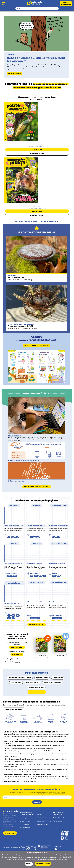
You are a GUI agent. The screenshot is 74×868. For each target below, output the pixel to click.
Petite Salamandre (25, 824)
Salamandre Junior (25, 827)
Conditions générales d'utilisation (42, 825)
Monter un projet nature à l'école (20, 678)
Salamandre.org (57, 815)
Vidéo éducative (16, 683)
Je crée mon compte (17, 647)
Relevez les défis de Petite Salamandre (37, 346)
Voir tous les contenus (37, 625)
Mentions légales (41, 818)
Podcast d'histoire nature (52, 683)
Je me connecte (17, 655)
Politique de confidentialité (44, 821)
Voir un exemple (60, 793)
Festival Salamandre (59, 821)
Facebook (62, 834)
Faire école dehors (32, 683)
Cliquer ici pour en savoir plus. (57, 859)
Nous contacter (10, 833)
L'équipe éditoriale (25, 821)
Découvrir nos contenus (26, 815)
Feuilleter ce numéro (37, 154)
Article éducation (42, 678)
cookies (16, 855)
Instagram (67, 834)
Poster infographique (37, 687)
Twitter (62, 838)
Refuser (29, 864)
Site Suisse (40, 815)
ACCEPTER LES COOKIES (43, 864)
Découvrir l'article (15, 74)
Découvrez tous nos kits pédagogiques (37, 487)
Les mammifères (58, 678)
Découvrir (42, 656)
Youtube (67, 838)
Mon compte (8, 4)
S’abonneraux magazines (66, 4)
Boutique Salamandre (59, 818)
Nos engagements (25, 818)
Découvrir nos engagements (14, 709)
